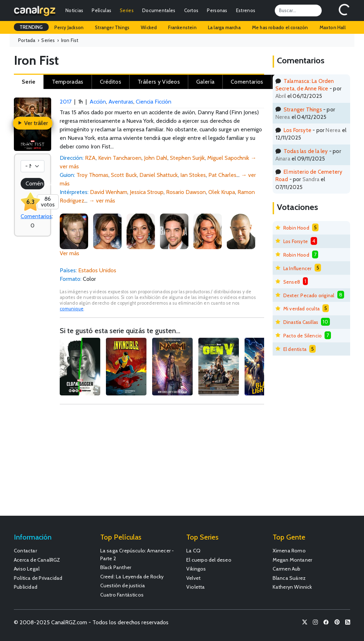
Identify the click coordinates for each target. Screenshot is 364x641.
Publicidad (26, 587)
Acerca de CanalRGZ (37, 560)
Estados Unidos (97, 270)
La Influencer (298, 268)
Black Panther (116, 567)
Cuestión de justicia (123, 585)
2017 (66, 102)
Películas (101, 10)
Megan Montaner (293, 560)
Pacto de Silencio (303, 336)
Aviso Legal (27, 569)
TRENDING (31, 27)
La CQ (193, 551)
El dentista (295, 349)
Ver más (69, 253)
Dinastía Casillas (301, 322)
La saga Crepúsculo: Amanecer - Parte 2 (137, 555)
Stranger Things (112, 27)
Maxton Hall (333, 27)
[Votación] (33, 166)
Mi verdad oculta (301, 309)
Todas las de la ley (306, 151)
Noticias (74, 10)
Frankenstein (182, 27)
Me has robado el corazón (280, 27)
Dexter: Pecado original (309, 295)
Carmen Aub (287, 569)
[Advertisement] (162, 463)
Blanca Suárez (289, 578)
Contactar (25, 551)
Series (127, 10)
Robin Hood (296, 228)
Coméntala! (35, 183)
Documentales (159, 10)
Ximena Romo (289, 551)
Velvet (193, 578)
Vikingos (196, 569)
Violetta (196, 587)
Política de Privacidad (38, 578)
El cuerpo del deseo (209, 560)
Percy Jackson (69, 27)
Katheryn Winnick (292, 587)
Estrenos (246, 10)
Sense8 (292, 282)
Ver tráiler (33, 123)
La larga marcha (224, 27)
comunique (72, 309)
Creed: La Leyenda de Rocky (132, 577)
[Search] (298, 10)
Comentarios (36, 216)
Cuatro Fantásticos (122, 595)
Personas (217, 10)
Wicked (149, 27)
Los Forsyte (298, 130)
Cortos (191, 10)
